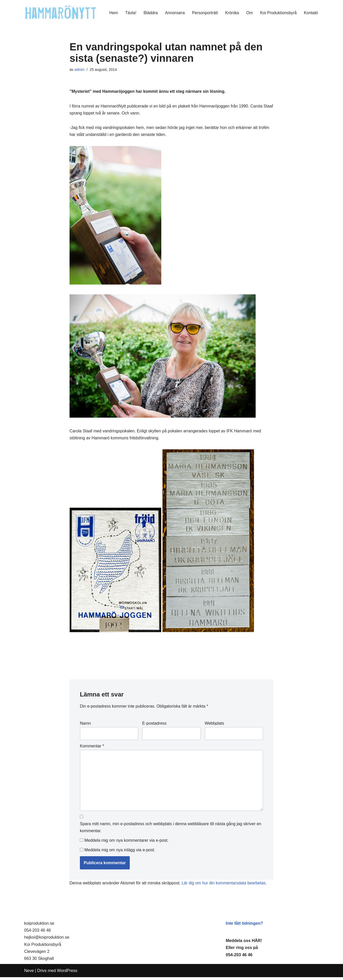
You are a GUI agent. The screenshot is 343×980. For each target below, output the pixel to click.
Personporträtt (204, 13)
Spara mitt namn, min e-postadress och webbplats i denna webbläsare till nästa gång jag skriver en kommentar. (171, 830)
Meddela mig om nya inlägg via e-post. (120, 853)
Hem (112, 13)
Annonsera (174, 13)
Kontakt (311, 13)
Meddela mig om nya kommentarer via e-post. (126, 843)
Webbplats (214, 725)
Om (249, 13)
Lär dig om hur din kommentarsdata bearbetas (225, 886)
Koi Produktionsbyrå (278, 13)
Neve (29, 973)
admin (79, 70)
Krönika (231, 13)
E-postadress (154, 725)
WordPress (67, 973)
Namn (85, 725)
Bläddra (149, 13)
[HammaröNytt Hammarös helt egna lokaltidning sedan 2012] (61, 13)
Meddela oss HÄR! (244, 943)
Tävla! (129, 13)
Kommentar (92, 748)
